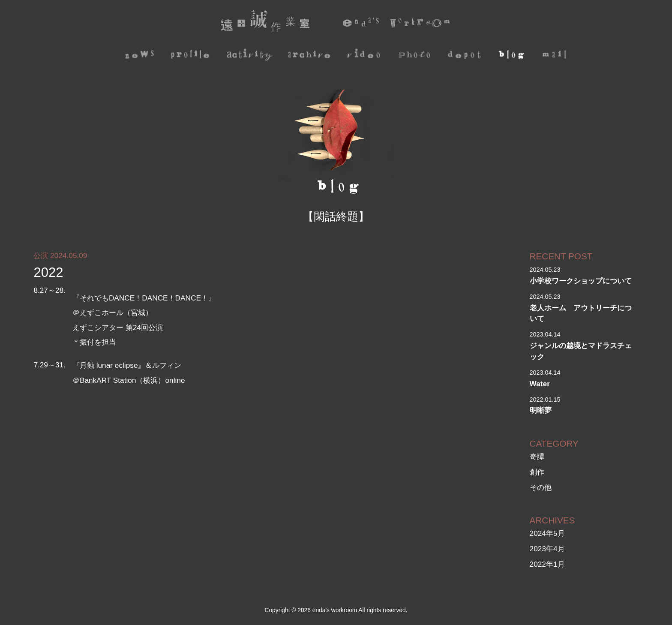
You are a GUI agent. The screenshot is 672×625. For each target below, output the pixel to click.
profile (192, 56)
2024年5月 (547, 533)
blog (513, 56)
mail (555, 56)
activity (251, 56)
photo (416, 56)
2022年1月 (547, 564)
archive (311, 56)
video (365, 56)
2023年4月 (547, 549)
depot (466, 56)
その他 (541, 487)
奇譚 (537, 457)
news (140, 56)
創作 (537, 472)
